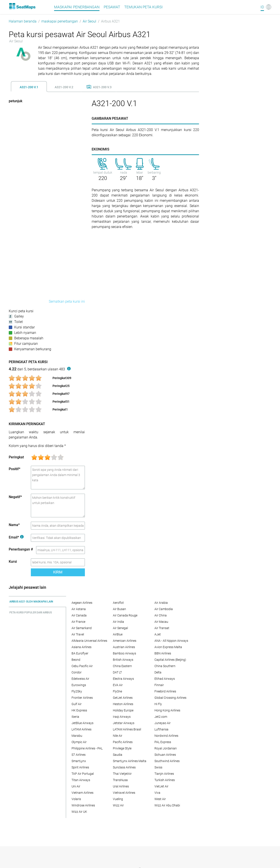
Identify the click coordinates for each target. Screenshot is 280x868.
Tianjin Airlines (164, 774)
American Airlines (125, 641)
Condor (77, 672)
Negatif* (15, 497)
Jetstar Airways (124, 723)
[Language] (266, 7)
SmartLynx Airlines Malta (130, 761)
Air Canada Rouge (125, 615)
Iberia (75, 717)
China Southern (165, 666)
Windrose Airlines (83, 805)
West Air (160, 799)
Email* (16, 537)
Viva (157, 793)
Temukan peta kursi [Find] (143, 7)
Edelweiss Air (80, 679)
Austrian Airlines (124, 647)
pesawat (112, 7)
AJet (158, 634)
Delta (158, 672)
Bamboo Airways (124, 653)
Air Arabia (161, 603)
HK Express (79, 710)
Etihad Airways (165, 679)
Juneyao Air (163, 723)
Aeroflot (118, 603)
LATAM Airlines (81, 729)
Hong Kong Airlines (167, 710)
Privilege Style (122, 748)
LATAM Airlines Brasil (127, 729)
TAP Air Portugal (83, 774)
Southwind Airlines (167, 761)
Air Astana (79, 609)
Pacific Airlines (123, 742)
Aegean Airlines (82, 603)
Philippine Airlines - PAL (87, 748)
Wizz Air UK (79, 812)
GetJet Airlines (123, 698)
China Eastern (122, 666)
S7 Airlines (79, 755)
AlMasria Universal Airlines (89, 641)
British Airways (123, 660)
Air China (161, 615)
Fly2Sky (77, 691)
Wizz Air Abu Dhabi (167, 805)
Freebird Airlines (165, 691)
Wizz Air (118, 805)
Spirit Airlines (80, 767)
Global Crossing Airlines (170, 698)
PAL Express (163, 742)
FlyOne (117, 691)
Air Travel (78, 634)
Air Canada (79, 615)
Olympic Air (79, 742)
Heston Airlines (123, 704)
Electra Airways (123, 679)
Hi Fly (158, 704)
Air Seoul (89, 21)
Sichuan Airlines (165, 755)
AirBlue (118, 634)
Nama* (14, 525)
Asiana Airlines (81, 647)
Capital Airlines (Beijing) (170, 660)
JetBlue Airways (82, 723)
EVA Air (118, 685)
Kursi (13, 562)
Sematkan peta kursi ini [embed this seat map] (67, 301)
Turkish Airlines (165, 780)
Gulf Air (77, 704)
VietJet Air (161, 786)
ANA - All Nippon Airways (171, 641)
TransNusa (120, 780)
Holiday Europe (123, 710)
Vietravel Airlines (124, 793)
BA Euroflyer (80, 653)
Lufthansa (161, 729)
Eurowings (79, 685)
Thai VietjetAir (122, 774)
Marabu (77, 736)
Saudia (118, 755)
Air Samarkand (82, 628)
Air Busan (119, 609)
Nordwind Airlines (166, 736)
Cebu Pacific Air (82, 666)
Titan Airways (81, 780)
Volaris (76, 799)
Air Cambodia (164, 609)
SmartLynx (79, 761)
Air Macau (161, 622)
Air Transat (162, 628)
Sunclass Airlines (124, 767)
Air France (78, 622)
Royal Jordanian (166, 748)
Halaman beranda (23, 21)
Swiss (158, 767)
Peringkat (16, 457)
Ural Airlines (121, 786)
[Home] (22, 6)
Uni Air (76, 786)
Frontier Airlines (82, 698)
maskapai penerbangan (60, 21)
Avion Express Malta (168, 647)
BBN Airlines (163, 653)
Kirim (58, 572)
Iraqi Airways (122, 717)
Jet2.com (161, 717)
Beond (76, 660)
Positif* (15, 469)
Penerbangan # (21, 549)
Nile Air (118, 736)
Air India (118, 622)
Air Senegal (120, 628)
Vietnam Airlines (82, 793)
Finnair (159, 685)
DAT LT (117, 672)
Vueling (118, 799)
